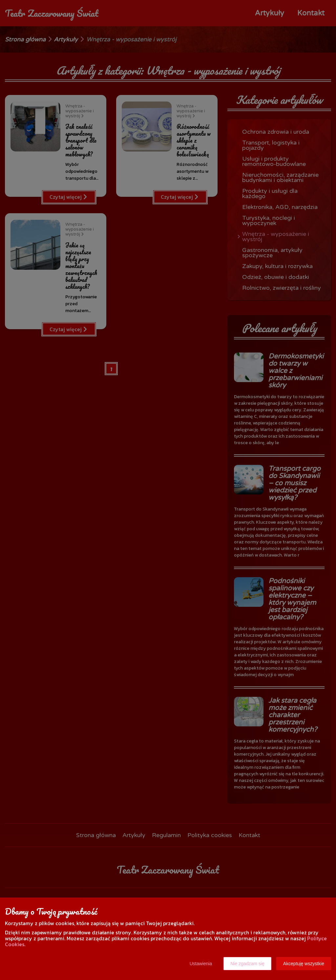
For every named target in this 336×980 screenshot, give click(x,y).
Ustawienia (201, 964)
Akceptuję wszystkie (304, 964)
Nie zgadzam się (247, 964)
